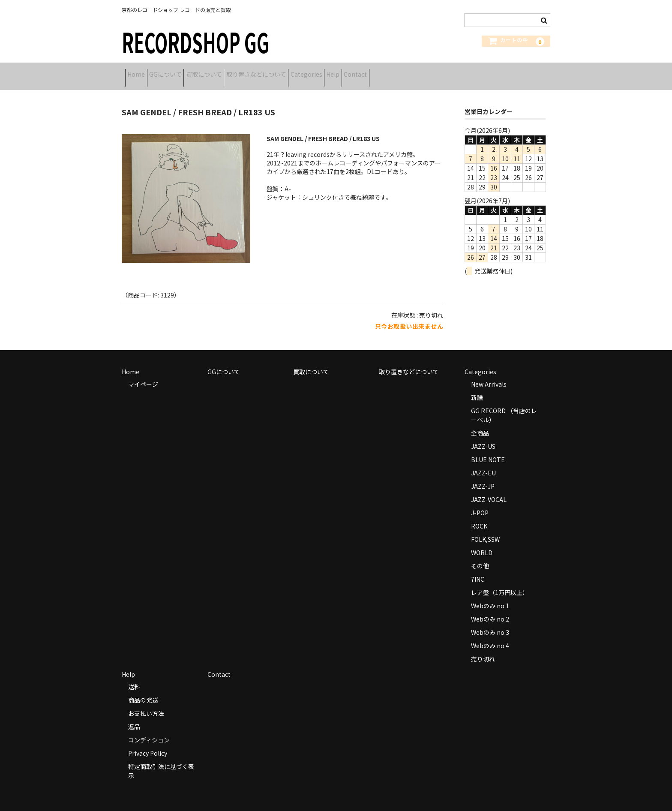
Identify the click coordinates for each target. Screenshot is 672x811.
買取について (234, 72)
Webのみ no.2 (490, 610)
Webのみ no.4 (490, 636)
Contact (439, 72)
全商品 (480, 424)
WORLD (482, 543)
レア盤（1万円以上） (500, 583)
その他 (480, 556)
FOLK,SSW (485, 530)
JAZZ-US (483, 437)
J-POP (480, 503)
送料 (134, 677)
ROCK (479, 517)
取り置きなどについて (300, 72)
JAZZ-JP (483, 477)
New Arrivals (489, 375)
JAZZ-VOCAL (489, 490)
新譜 (477, 388)
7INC (478, 570)
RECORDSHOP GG (195, 41)
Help (403, 72)
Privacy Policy (148, 744)
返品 (134, 717)
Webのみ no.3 (490, 623)
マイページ (143, 375)
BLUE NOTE (488, 450)
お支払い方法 (146, 704)
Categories (363, 72)
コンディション (149, 730)
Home (139, 72)
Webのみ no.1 (490, 596)
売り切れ (483, 649)
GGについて (182, 72)
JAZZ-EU (483, 463)
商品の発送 (143, 691)
